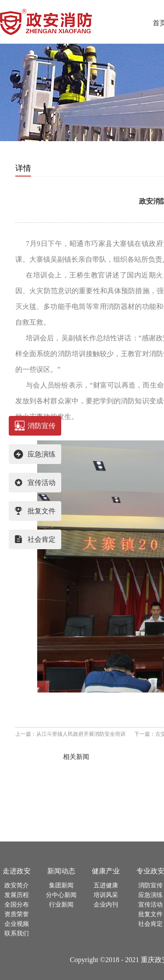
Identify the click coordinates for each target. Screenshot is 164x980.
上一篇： (70, 734)
